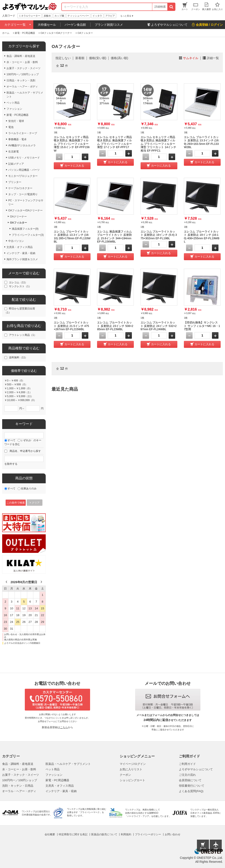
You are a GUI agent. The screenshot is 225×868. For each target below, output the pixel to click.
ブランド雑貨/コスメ (109, 25)
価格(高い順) (119, 58)
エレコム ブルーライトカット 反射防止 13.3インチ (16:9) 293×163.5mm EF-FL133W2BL (202, 142)
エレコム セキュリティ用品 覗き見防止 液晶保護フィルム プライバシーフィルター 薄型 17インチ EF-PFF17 (114, 142)
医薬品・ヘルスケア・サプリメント (68, 764)
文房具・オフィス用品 (60, 786)
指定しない (63, 58)
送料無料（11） (18, 357)
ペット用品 (53, 769)
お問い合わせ (173, 834)
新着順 (80, 58)
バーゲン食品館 (75, 25)
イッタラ (97, 16)
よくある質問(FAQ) (191, 791)
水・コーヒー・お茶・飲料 (19, 769)
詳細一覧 (213, 58)
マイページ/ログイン (133, 764)
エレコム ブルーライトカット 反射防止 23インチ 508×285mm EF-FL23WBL (115, 326)
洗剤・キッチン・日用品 (18, 786)
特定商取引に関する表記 (73, 834)
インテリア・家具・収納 (61, 791)
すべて (12, 440)
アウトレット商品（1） (23, 335)
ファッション (54, 775)
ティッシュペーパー (78, 16)
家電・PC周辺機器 (57, 780)
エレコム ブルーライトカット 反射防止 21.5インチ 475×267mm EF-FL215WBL (71, 326)
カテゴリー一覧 (15, 25)
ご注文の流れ (187, 775)
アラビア (110, 16)
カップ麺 (59, 16)
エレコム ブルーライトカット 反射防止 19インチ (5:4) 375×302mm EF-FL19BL (159, 235)
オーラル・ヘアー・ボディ (19, 791)
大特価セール (47, 25)
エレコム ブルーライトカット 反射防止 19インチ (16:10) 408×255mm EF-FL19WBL (202, 237)
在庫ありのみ (29, 489)
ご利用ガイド (187, 764)
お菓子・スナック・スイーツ (21, 775)
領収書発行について (192, 786)
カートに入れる (74, 166)
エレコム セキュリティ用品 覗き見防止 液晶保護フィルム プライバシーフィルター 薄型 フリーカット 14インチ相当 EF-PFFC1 (159, 144)
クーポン (125, 775)
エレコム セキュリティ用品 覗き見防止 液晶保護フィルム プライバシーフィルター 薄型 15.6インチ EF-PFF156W (72, 144)
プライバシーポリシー (148, 834)
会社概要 (50, 834)
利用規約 (126, 834)
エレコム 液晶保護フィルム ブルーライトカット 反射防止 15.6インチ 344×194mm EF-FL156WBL (114, 237)
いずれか (26, 440)
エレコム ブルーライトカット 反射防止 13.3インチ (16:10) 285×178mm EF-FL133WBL (72, 237)
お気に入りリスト (131, 769)
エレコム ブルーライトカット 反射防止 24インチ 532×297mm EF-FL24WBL (159, 326)
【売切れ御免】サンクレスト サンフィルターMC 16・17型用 (202, 326)
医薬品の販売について (104, 834)
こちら (64, 727)
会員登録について (190, 780)
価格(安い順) (98, 58)
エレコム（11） (18, 282)
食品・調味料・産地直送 (18, 764)
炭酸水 (47, 16)
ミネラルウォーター (29, 16)
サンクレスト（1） (20, 286)
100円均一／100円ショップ (20, 780)
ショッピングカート (132, 780)
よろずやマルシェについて (196, 769)
